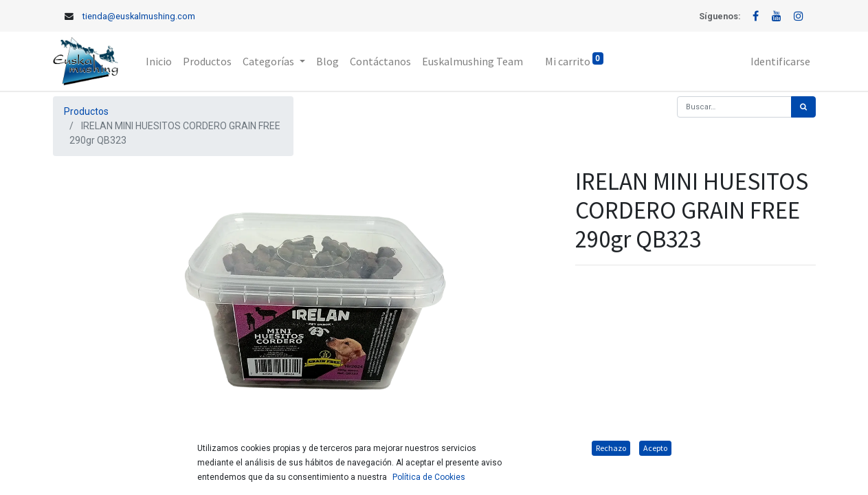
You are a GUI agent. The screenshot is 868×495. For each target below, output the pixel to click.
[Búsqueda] (803, 107)
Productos (86, 111)
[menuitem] (159, 61)
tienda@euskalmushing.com (139, 16)
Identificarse (780, 61)
